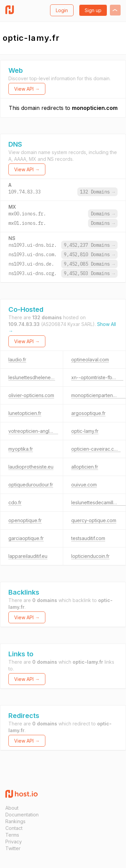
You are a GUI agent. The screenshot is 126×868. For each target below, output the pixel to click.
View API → (27, 89)
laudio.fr (17, 360)
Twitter (13, 848)
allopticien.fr (85, 467)
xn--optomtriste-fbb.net (97, 377)
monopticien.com (95, 108)
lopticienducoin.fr (90, 556)
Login (62, 10)
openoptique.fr (25, 520)
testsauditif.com (88, 538)
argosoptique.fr (88, 413)
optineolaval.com (90, 360)
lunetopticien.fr (25, 413)
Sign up (93, 10)
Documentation (22, 815)
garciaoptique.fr (26, 538)
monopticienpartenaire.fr (98, 395)
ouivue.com (84, 485)
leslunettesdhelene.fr (32, 377)
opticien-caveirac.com (96, 449)
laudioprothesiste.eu (31, 467)
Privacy (14, 842)
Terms (12, 835)
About (12, 808)
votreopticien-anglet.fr (33, 431)
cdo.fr (15, 502)
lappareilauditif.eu (28, 556)
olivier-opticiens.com (31, 395)
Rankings (15, 821)
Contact (14, 828)
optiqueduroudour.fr (31, 485)
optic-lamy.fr (85, 431)
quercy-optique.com (94, 520)
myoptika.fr (21, 449)
